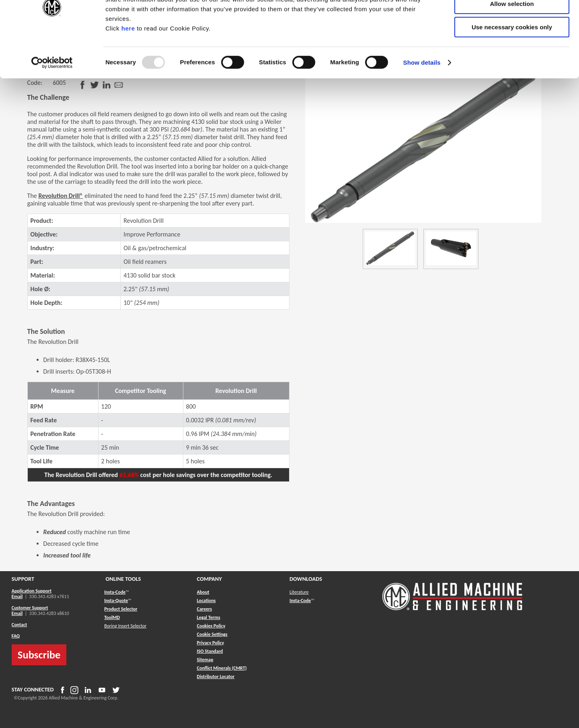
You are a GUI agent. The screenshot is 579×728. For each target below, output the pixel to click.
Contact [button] (19, 625)
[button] (205, 660)
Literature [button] (299, 592)
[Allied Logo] (452, 609)
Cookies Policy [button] (211, 626)
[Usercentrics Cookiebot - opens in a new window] (52, 103)
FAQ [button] (16, 636)
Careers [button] (204, 609)
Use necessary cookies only (512, 67)
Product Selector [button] (121, 609)
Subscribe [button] (39, 655)
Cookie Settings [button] (212, 634)
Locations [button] (206, 600)
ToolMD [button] (112, 617)
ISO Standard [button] (210, 651)
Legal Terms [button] (209, 617)
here (128, 68)
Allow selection (512, 44)
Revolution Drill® (61, 196)
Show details (422, 102)
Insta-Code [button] (115, 592)
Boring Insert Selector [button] (125, 626)
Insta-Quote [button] (116, 600)
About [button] (203, 592)
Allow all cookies (512, 20)
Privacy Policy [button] (211, 643)
